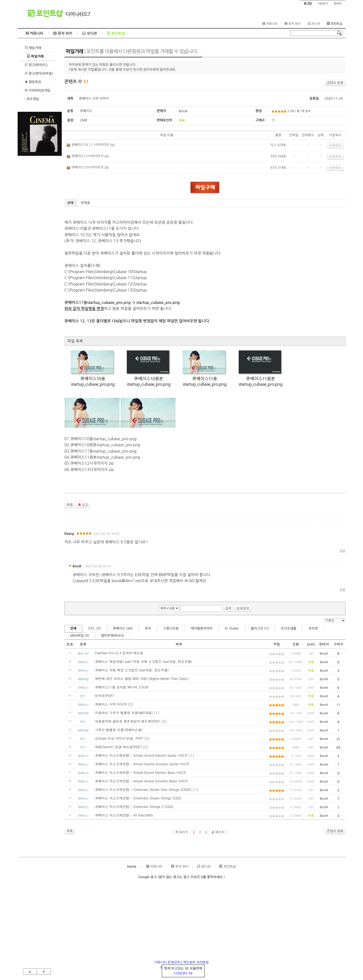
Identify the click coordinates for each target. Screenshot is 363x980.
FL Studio (232, 628)
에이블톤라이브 (202, 628)
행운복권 (33, 82)
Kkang (69, 534)
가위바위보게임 (37, 90)
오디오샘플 (289, 628)
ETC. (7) (95, 628)
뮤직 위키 (293, 24)
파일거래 (35, 56)
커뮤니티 (270, 24)
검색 (228, 608)
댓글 (342, 551)
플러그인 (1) (260, 628)
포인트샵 (45, 13)
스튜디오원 (171, 628)
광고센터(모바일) (39, 73)
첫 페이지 (182, 832)
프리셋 (313, 628)
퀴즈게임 (32, 99)
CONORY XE (183, 973)
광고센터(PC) (36, 65)
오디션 (314, 24)
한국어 (337, 4)
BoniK (183, 111)
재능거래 (33, 48)
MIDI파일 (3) (80, 636)
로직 (148, 628)
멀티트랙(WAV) (113, 636)
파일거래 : (132, 51)
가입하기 (323, 4)
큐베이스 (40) (123, 628)
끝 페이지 (218, 832)
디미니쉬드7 (78, 14)
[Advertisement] (40, 238)
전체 (73, 628)
